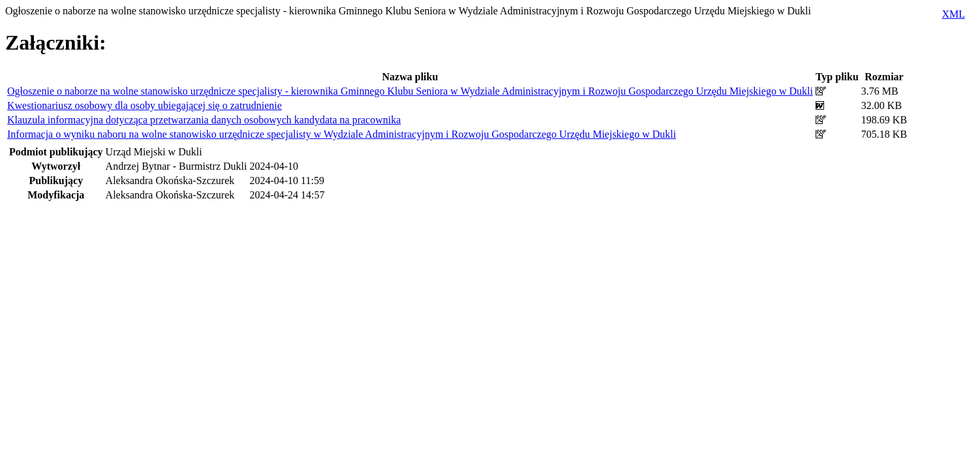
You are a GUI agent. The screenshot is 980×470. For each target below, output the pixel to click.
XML (953, 14)
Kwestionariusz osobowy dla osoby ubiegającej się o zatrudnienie (145, 105)
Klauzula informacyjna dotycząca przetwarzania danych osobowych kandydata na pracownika (204, 120)
